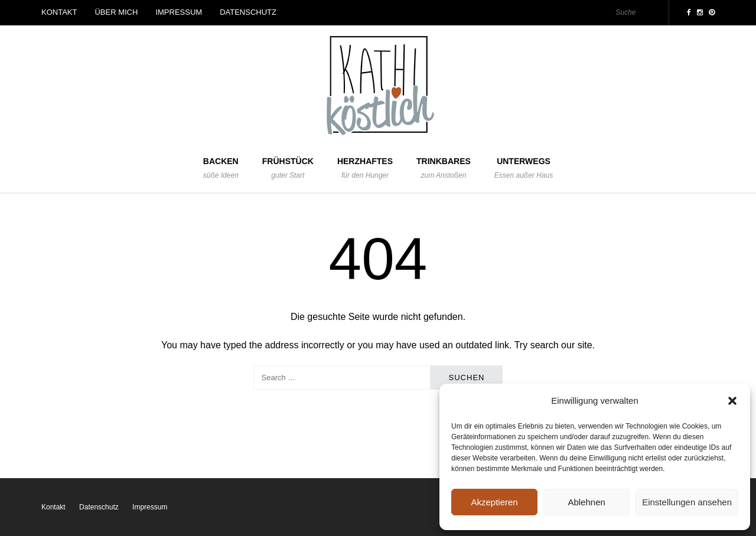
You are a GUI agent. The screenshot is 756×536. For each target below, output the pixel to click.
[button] (732, 401)
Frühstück (288, 169)
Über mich (116, 12)
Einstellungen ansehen (687, 502)
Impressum (179, 12)
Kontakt (59, 12)
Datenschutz (248, 12)
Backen (221, 169)
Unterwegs (524, 169)
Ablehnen (586, 502)
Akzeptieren (494, 502)
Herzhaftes (365, 169)
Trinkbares (444, 169)
